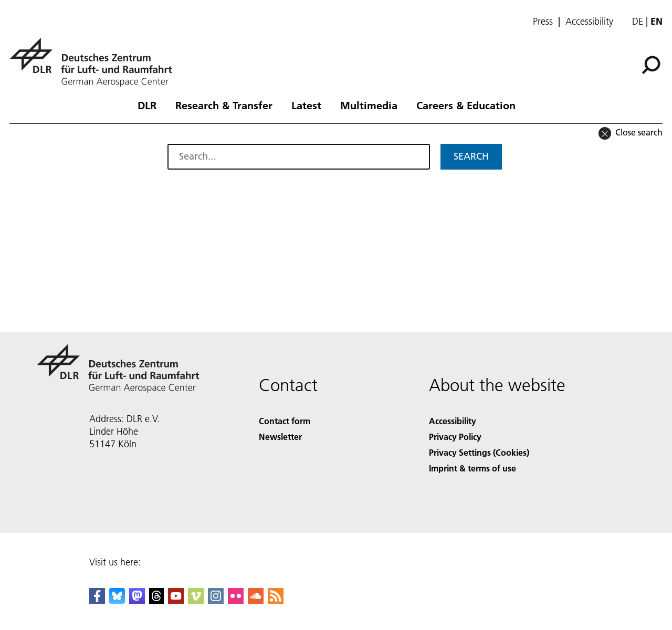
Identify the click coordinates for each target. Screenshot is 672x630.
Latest (306, 105)
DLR (147, 105)
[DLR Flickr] (236, 600)
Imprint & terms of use (472, 468)
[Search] (651, 65)
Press (543, 22)
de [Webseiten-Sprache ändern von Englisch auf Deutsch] (638, 21)
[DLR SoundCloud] (256, 600)
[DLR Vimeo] (196, 600)
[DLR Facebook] (97, 600)
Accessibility (589, 22)
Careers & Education (466, 105)
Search (471, 156)
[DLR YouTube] (176, 600)
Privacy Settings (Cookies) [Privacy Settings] (479, 452)
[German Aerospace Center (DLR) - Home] (95, 62)
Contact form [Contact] (285, 421)
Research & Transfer (224, 105)
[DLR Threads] (156, 600)
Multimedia (369, 105)
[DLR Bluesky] (117, 600)
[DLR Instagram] (216, 600)
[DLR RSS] (276, 600)
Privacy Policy (455, 437)
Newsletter (280, 437)
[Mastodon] (137, 600)
